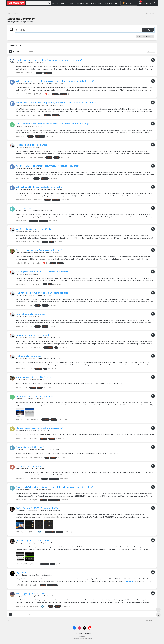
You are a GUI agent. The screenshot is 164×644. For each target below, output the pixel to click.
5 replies (34, 440)
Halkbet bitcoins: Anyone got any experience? (39, 429)
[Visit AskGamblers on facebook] (74, 631)
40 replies (38, 95)
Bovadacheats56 (22, 491)
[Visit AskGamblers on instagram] (79, 631)
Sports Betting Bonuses (43, 296)
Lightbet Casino (24, 574)
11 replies (37, 116)
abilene (19, 470)
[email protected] (129, 583)
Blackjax (19, 149)
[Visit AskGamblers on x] (85, 631)
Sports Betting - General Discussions (49, 191)
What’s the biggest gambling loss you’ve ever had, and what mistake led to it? (55, 82)
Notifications (140, 3)
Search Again (148, 31)
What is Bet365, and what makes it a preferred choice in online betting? (52, 125)
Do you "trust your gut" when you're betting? (39, 251)
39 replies (34, 608)
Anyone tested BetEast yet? (30, 448)
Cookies (88, 636)
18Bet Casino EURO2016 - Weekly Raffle (37, 509)
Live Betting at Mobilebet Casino (33, 542)
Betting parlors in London (29, 467)
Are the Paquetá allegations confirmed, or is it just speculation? (48, 167)
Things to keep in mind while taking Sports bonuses (42, 294)
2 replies (38, 201)
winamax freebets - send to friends (34, 378)
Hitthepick (20, 212)
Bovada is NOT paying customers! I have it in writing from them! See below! (54, 488)
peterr (18, 451)
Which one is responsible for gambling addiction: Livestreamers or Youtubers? (56, 104)
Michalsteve (20, 127)
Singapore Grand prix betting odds (34, 336)
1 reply (36, 243)
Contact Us (79, 636)
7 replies (34, 501)
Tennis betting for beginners (31, 315)
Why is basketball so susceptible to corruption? (40, 188)
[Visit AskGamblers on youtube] (90, 631)
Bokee (18, 254)
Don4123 (19, 381)
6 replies (35, 480)
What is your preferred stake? (31, 595)
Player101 (20, 85)
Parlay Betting (23, 209)
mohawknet (20, 432)
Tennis (40, 127)
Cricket (37, 275)
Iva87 (18, 400)
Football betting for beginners (32, 146)
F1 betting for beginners (29, 357)
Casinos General (38, 64)
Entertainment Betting (44, 212)
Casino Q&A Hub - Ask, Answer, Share (49, 85)
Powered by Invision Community (82, 641)
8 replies (38, 459)
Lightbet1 (19, 576)
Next (18, 52)
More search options (145, 38)
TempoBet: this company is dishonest (35, 397)
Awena (18, 512)
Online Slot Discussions (44, 576)
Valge (18, 64)
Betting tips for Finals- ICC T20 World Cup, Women (42, 273)
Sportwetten (40, 381)
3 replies (36, 264)
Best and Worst (46, 491)
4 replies (36, 285)
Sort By (151, 52)
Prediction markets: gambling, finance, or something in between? (49, 61)
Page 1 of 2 (32, 52)
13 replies (39, 159)
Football (37, 149)
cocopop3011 (21, 597)
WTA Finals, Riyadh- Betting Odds (33, 230)
